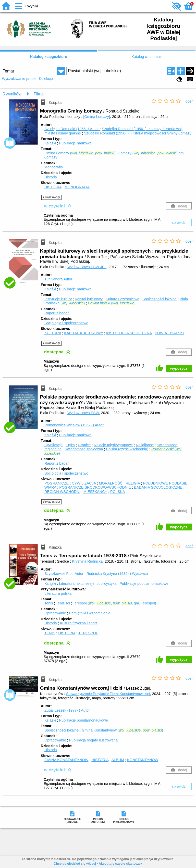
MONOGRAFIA (77, 187)
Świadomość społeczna (84, 449)
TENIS (50, 633)
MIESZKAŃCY (95, 492)
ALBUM (118, 760)
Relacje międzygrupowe (113, 445)
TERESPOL (88, 633)
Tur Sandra (58, 279)
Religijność (145, 445)
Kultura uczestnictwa (122, 299)
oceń (189, 101)
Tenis (49, 603)
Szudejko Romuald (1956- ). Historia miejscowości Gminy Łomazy (138, 133)
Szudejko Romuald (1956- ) (72, 129)
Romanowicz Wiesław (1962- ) (74, 425)
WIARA (50, 487)
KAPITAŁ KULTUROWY (84, 333)
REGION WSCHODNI (62, 492)
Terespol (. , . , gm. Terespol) (114, 603)
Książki (50, 143)
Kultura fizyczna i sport (78, 623)
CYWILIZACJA (84, 483)
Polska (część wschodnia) (127, 449)
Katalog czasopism (147, 57)
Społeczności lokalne (160, 299)
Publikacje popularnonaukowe (144, 584)
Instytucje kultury (58, 299)
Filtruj (39, 94)
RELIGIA (133, 483)
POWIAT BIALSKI (169, 333)
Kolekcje (46, 79)
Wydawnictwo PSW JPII (87, 267)
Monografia (54, 167)
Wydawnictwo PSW (83, 413)
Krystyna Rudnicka (87, 561)
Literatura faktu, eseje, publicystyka (88, 584)
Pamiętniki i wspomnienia (90, 613)
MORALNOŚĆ (111, 483)
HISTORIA (53, 187)
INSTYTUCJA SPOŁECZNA (129, 333)
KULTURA (53, 333)
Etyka (70, 445)
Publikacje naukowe (75, 143)
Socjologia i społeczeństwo (66, 323)
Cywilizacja (53, 445)
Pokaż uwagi (51, 197)
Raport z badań (57, 313)
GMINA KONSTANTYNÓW (66, 760)
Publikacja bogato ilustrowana (93, 740)
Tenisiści (63, 603)
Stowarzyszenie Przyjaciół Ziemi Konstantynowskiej (108, 694)
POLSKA (118, 492)
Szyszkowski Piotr (64, 574)
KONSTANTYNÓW (143, 760)
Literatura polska (58, 593)
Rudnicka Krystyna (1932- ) (117, 574)
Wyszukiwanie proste (19, 79)
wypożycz (179, 368)
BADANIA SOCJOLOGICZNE (158, 487)
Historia (51, 177)
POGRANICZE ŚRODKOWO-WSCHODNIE (95, 487)
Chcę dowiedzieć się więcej (75, 864)
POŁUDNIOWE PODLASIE (165, 483)
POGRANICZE (57, 483)
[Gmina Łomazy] (97, 117)
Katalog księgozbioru (49, 57)
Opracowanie (55, 613)
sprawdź (179, 222)
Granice (84, 445)
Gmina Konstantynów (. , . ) (122, 730)
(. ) (112, 303)
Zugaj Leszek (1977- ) (67, 710)
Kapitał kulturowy (89, 299)
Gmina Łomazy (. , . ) (80, 153)
